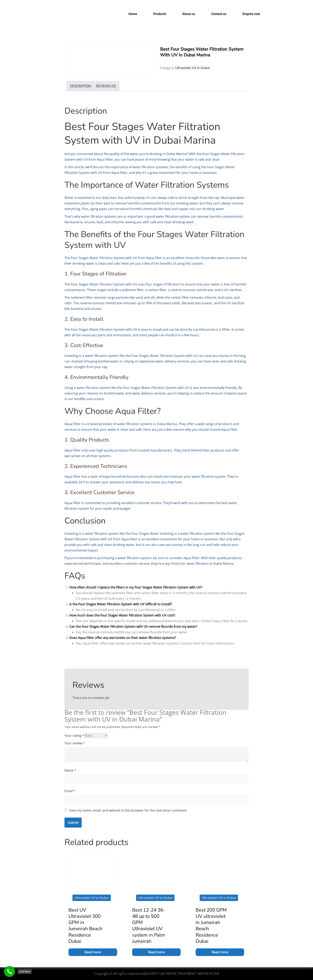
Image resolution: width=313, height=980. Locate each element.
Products (160, 14)
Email (70, 791)
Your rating (74, 736)
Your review (75, 743)
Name (70, 770)
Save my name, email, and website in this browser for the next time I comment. (128, 810)
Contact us (219, 14)
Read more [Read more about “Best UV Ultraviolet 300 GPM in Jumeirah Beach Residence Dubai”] (93, 952)
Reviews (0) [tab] (106, 86)
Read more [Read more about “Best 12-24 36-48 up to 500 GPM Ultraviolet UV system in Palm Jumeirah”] (156, 952)
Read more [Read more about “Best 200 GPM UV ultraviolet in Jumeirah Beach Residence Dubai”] (220, 952)
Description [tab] (81, 86)
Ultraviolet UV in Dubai (192, 68)
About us (189, 14)
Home (133, 14)
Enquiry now (251, 14)
